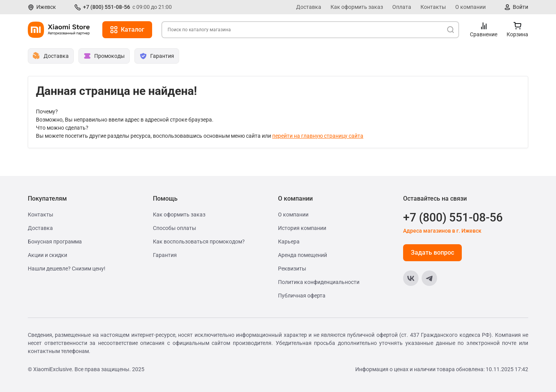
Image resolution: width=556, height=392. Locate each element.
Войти (520, 7)
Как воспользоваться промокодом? (199, 242)
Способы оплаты (175, 228)
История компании (302, 228)
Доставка (309, 7)
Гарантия (165, 255)
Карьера (289, 242)
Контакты (433, 7)
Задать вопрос (432, 253)
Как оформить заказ (357, 7)
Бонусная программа (55, 242)
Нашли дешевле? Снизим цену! (67, 269)
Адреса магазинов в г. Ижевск (442, 231)
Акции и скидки (47, 255)
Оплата (402, 7)
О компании (470, 7)
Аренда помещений (303, 255)
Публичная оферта (302, 296)
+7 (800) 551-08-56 (107, 7)
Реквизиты (292, 269)
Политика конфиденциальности (319, 282)
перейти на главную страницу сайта (318, 136)
